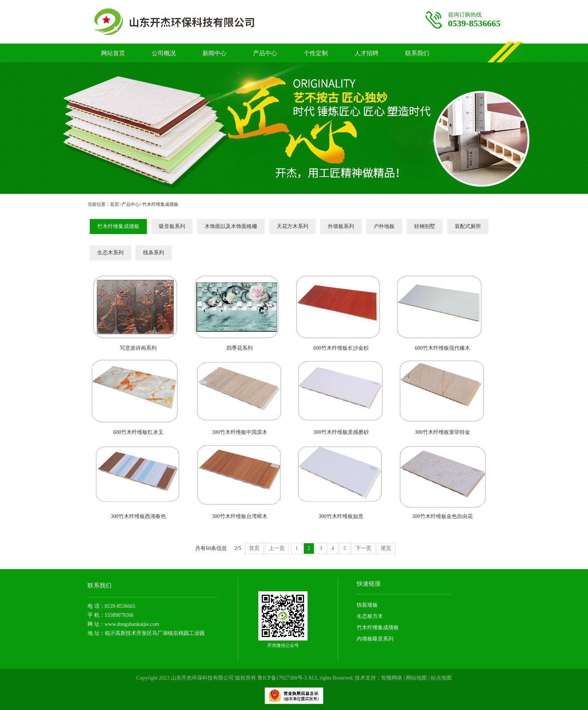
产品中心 (265, 53)
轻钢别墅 (425, 226)
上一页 (277, 548)
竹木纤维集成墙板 (160, 204)
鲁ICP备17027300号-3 (282, 678)
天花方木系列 (292, 226)
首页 (115, 204)
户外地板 (384, 226)
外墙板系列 (341, 226)
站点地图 (441, 678)
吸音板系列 (172, 226)
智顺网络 (392, 678)
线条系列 (154, 253)
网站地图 (416, 678)
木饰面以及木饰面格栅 (231, 226)
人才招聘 (366, 53)
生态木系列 (110, 253)
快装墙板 (367, 605)
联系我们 (417, 53)
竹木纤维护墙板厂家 (189, 22)
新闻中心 (214, 53)
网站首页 (113, 53)
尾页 (386, 548)
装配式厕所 (468, 226)
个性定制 (316, 53)
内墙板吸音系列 (375, 639)
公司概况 (164, 53)
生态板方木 (370, 616)
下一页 (363, 548)
